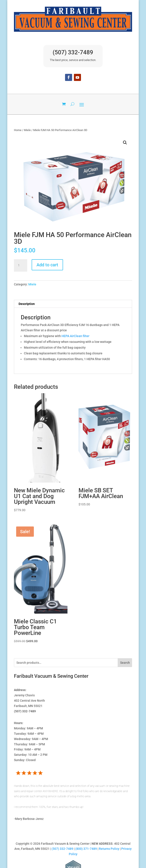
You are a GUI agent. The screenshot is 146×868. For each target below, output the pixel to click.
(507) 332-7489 (73, 52)
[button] (125, 143)
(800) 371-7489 (86, 849)
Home (18, 130)
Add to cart (47, 265)
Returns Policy (109, 849)
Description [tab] (27, 304)
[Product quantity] (21, 265)
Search (125, 663)
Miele (27, 130)
